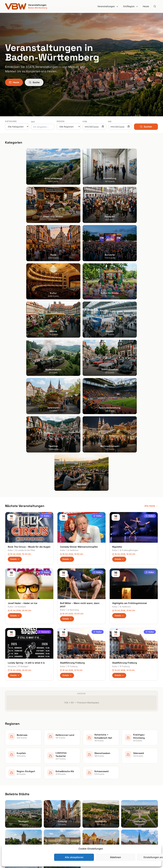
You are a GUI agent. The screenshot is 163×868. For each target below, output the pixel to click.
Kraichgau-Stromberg (95, 799)
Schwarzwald (91, 830)
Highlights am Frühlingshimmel (129, 391)
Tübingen (10, 812)
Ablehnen (115, 857)
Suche (34, 82)
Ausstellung (51, 790)
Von (85, 121)
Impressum (129, 794)
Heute (146, 6)
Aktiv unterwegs (53, 785)
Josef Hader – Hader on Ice (23, 391)
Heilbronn (73, 338)
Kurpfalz (88, 803)
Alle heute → (151, 294)
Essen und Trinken (54, 794)
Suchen (146, 127)
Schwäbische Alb (93, 826)
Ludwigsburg (12, 808)
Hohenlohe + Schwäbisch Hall (99, 794)
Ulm (7, 817)
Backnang (73, 398)
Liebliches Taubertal (94, 808)
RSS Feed (129, 803)
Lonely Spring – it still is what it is (26, 451)
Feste (47, 803)
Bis (110, 121)
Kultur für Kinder (53, 817)
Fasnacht (49, 799)
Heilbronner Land (93, 790)
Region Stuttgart (93, 821)
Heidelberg (11, 794)
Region (61, 121)
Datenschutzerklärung (135, 799)
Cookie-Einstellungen (134, 808)
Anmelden (108, 707)
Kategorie (11, 121)
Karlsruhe (10, 799)
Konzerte (44, 420)
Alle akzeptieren (74, 857)
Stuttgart (23, 454)
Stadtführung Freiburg (72, 451)
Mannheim (11, 803)
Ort (33, 122)
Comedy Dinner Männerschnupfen (79, 335)
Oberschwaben (92, 812)
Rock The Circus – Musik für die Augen (29, 335)
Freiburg (72, 454)
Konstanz (21, 395)
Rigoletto (117, 335)
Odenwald (89, 817)
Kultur (45, 304)
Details (15, 347)
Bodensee (89, 785)
